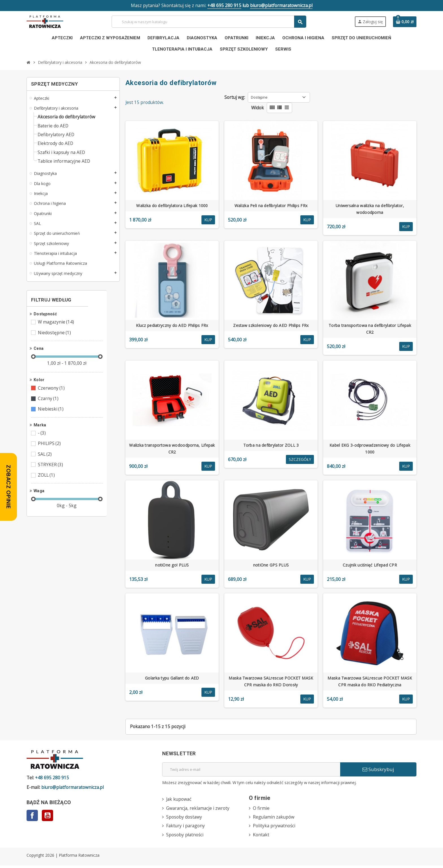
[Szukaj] (209, 22)
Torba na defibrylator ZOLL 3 (271, 446)
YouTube (47, 817)
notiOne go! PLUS (172, 566)
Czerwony (52, 393)
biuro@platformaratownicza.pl (282, 6)
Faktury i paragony (186, 828)
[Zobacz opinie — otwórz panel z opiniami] (8, 487)
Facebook (32, 817)
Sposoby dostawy (185, 819)
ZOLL (47, 482)
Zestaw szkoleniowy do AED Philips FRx (271, 326)
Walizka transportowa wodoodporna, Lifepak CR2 (172, 449)
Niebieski (51, 415)
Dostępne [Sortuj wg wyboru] (260, 98)
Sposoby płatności (185, 837)
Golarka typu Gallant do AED (172, 679)
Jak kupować (180, 801)
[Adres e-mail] (251, 771)
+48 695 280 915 (224, 6)
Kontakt (261, 837)
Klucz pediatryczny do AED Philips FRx (172, 326)
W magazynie (57, 326)
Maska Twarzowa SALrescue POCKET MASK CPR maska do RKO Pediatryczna (370, 682)
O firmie (261, 810)
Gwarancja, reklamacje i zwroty (199, 810)
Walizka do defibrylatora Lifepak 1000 (172, 206)
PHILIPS (50, 450)
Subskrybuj (378, 770)
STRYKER (51, 471)
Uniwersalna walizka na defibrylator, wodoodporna (370, 210)
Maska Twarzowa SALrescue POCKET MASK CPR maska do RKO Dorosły (271, 682)
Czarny (49, 404)
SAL (45, 460)
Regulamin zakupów (274, 819)
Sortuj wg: (235, 98)
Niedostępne (55, 337)
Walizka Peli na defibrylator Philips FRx (271, 206)
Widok (258, 108)
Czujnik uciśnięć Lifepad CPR (370, 566)
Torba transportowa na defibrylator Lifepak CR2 (370, 330)
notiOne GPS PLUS (271, 566)
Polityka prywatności (275, 828)
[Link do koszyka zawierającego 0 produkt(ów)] (405, 22)
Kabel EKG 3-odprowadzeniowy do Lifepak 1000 (370, 449)
